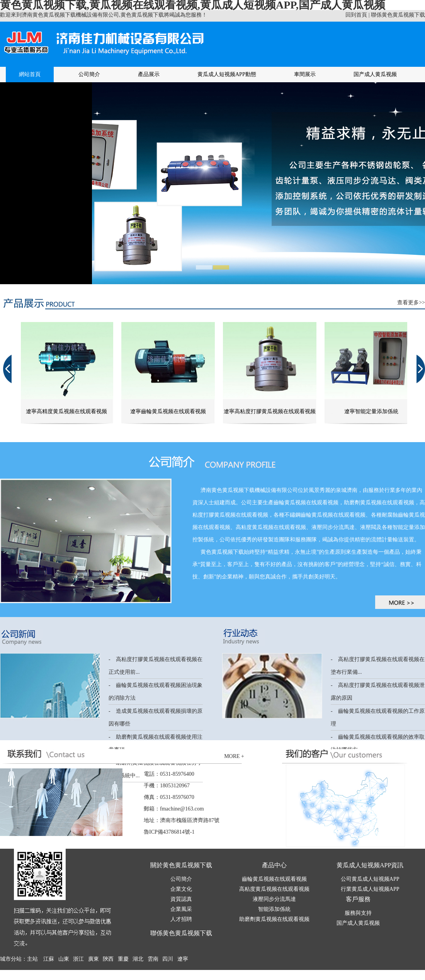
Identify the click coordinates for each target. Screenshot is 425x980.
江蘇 (49, 959)
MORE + (234, 756)
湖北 (138, 959)
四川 (168, 959)
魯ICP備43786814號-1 (169, 832)
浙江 (78, 959)
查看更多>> (411, 303)
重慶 (123, 959)
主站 (32, 959)
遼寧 (183, 959)
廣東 (93, 959)
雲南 (153, 959)
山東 (64, 959)
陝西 (108, 959)
